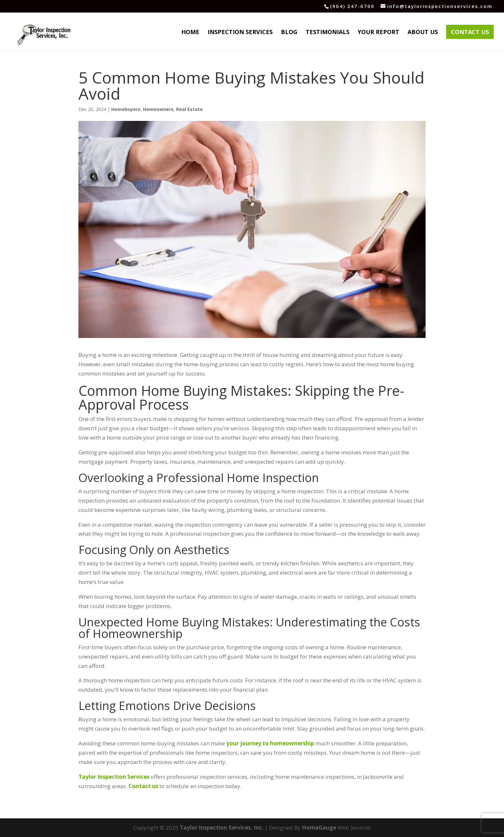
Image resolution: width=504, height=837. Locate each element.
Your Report (378, 33)
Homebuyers (126, 109)
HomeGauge (319, 828)
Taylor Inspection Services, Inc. (222, 828)
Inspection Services (240, 33)
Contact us (143, 786)
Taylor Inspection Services (114, 777)
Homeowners (158, 109)
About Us (423, 33)
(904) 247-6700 (352, 6)
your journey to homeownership (270, 743)
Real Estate (189, 109)
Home (190, 33)
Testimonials (328, 33)
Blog (289, 33)
